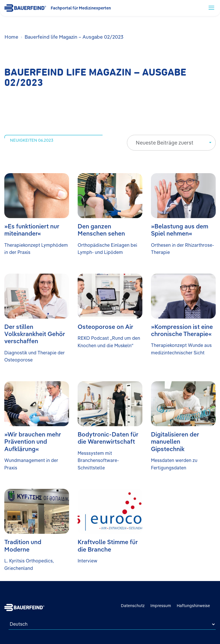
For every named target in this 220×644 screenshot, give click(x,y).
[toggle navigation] (211, 7)
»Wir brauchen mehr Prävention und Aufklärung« (33, 441)
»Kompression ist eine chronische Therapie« (182, 330)
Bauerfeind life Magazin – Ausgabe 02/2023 (74, 37)
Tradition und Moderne (23, 545)
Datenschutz (133, 606)
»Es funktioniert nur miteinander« (32, 230)
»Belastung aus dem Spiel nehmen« (180, 230)
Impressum (161, 606)
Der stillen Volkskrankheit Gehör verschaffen (35, 334)
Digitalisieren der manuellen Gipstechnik (175, 441)
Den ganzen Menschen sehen (101, 230)
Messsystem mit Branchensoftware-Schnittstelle (98, 460)
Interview (88, 561)
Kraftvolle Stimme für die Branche (108, 545)
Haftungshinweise (193, 606)
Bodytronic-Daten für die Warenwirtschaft (108, 438)
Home (11, 37)
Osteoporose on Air (105, 327)
